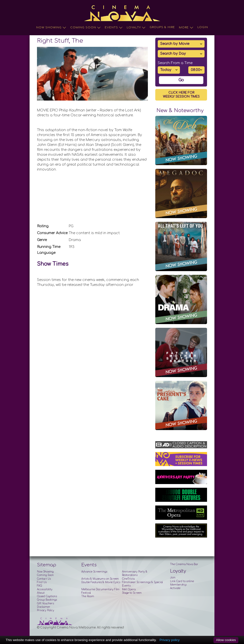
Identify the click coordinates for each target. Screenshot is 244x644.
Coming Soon (86, 28)
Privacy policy (169, 640)
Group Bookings (47, 600)
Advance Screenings (94, 572)
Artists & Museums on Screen (100, 579)
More (186, 28)
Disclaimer (44, 607)
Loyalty (136, 28)
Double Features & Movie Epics (101, 582)
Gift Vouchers (45, 603)
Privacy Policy (46, 610)
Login (203, 27)
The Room (88, 596)
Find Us (42, 582)
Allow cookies (226, 640)
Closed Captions (47, 596)
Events (114, 28)
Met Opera (129, 589)
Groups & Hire (162, 27)
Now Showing (51, 28)
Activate (175, 588)
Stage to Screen (132, 593)
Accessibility (45, 589)
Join (173, 578)
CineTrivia (128, 579)
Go (181, 80)
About (41, 593)
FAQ (39, 586)
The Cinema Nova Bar (184, 564)
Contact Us (44, 579)
